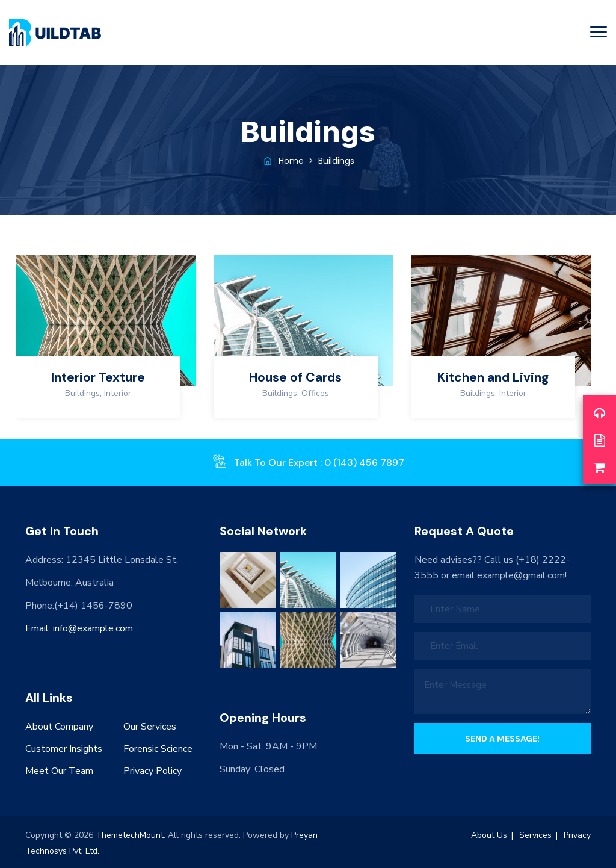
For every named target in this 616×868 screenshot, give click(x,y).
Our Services (150, 727)
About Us (489, 835)
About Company (59, 727)
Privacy (577, 835)
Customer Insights (64, 749)
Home (283, 161)
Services (535, 835)
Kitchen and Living (493, 377)
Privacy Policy (152, 771)
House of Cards (295, 377)
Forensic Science (158, 749)
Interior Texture (98, 377)
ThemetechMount (130, 835)
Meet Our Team (59, 771)
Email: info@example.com (79, 628)
